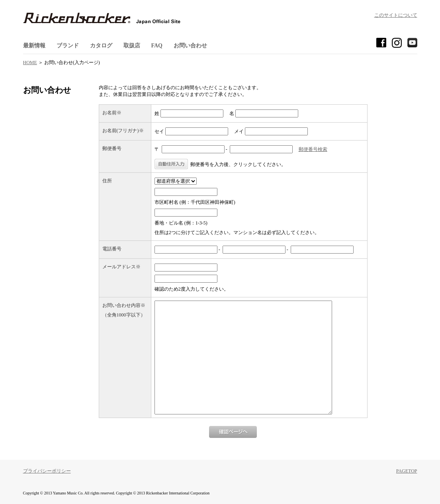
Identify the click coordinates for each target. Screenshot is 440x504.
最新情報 (34, 46)
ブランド (68, 46)
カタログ (101, 46)
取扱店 (132, 46)
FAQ (157, 46)
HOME (30, 63)
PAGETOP (407, 471)
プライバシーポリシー (47, 471)
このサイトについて (396, 15)
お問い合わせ (190, 46)
